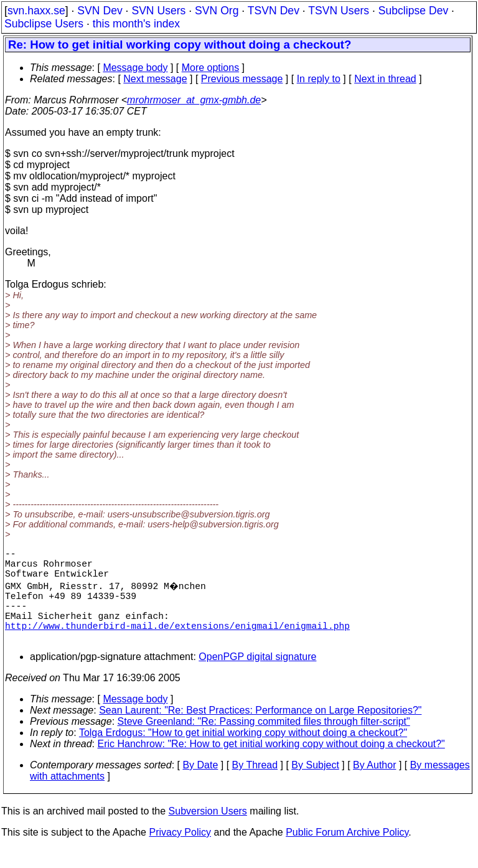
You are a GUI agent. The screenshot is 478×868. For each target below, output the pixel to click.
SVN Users (158, 11)
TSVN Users (339, 11)
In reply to (319, 79)
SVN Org (217, 11)
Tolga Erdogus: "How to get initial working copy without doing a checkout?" (243, 752)
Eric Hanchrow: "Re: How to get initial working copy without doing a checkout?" (271, 764)
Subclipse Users (44, 24)
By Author (374, 785)
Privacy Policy (180, 852)
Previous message (242, 79)
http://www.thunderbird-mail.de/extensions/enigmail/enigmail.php (177, 643)
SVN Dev (100, 11)
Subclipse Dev (413, 11)
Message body (135, 68)
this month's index (136, 24)
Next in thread (385, 79)
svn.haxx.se (36, 11)
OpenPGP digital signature (257, 677)
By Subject (315, 785)
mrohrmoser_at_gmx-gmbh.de (194, 100)
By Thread (255, 785)
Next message (155, 79)
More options (211, 68)
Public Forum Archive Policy (347, 852)
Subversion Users (208, 831)
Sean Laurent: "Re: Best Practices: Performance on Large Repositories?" (260, 730)
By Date (200, 785)
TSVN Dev (274, 11)
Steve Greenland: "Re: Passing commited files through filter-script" (264, 741)
